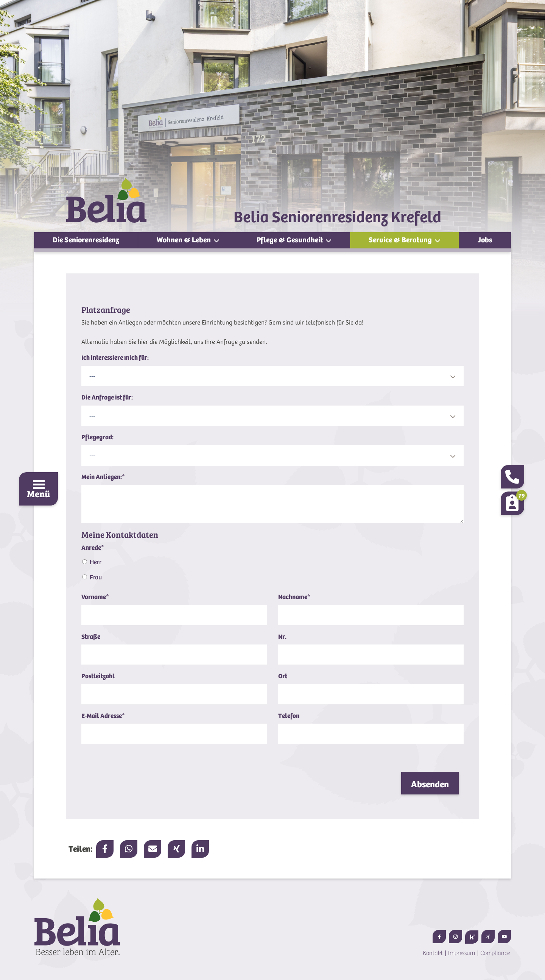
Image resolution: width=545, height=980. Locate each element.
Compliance (495, 953)
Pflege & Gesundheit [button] (290, 240)
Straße (91, 637)
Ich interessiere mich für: (115, 358)
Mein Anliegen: (103, 477)
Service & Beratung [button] (401, 240)
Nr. (282, 637)
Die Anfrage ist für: (107, 397)
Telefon (289, 716)
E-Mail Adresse (103, 716)
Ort (283, 676)
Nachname (294, 597)
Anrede (93, 548)
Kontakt (433, 953)
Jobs (485, 240)
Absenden (430, 784)
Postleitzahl (98, 676)
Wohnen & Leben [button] (185, 240)
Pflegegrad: (97, 437)
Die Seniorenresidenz (86, 240)
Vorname (95, 597)
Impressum (462, 953)
